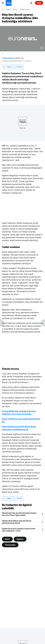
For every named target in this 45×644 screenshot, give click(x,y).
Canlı (39, 3)
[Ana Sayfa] (3, 9)
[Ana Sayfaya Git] (9, 3)
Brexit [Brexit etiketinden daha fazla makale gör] (7, 539)
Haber (8, 9)
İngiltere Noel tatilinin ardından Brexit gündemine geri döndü (16, 522)
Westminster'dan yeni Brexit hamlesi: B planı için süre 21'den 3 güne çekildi (19, 514)
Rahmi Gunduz (9, 58)
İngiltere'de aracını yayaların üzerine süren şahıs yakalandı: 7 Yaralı (19, 530)
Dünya (15, 9)
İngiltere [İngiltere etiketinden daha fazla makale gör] (20, 539)
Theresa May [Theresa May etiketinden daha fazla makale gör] (10, 545)
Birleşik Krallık (25, 9)
